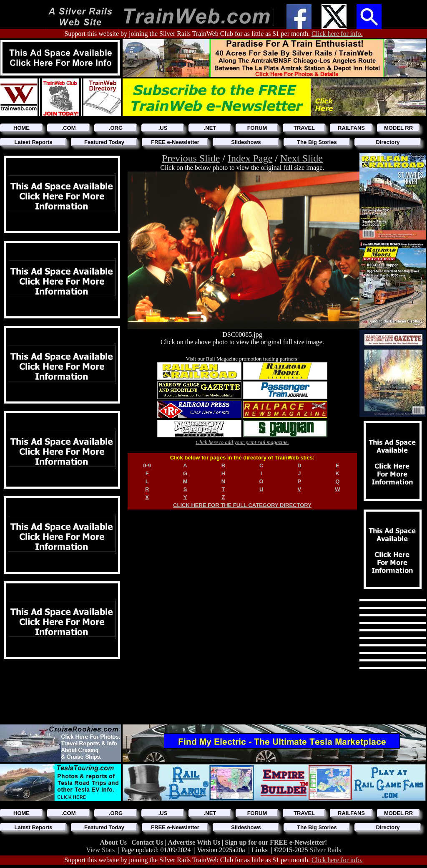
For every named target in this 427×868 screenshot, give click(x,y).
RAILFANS (351, 128)
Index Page (250, 158)
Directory (388, 142)
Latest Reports (33, 142)
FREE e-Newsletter (175, 142)
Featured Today (104, 142)
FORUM (257, 128)
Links (260, 850)
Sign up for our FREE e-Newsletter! (276, 842)
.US (163, 128)
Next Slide (301, 158)
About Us (114, 842)
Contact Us (148, 842)
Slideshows (246, 142)
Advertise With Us (195, 842)
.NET (210, 128)
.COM (69, 128)
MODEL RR (398, 128)
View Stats (100, 850)
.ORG (116, 128)
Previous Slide (191, 158)
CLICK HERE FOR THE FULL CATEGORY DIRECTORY (242, 505)
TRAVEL (304, 128)
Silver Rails (325, 850)
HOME (21, 128)
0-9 (147, 466)
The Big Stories (317, 142)
